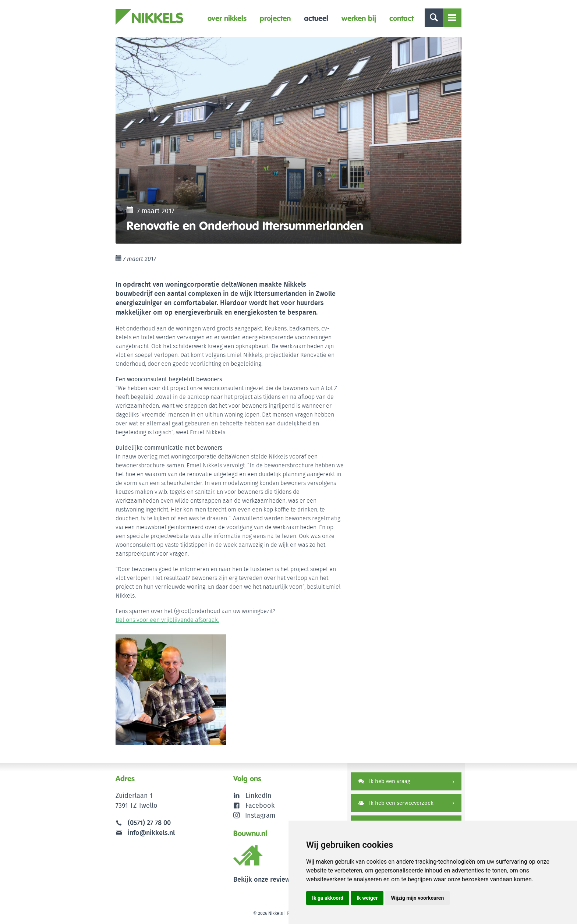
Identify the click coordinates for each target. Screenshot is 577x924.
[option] (288, 140)
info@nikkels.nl (145, 833)
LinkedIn (259, 795)
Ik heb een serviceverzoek (396, 803)
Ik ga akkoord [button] (328, 898)
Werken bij (359, 18)
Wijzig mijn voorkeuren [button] (417, 898)
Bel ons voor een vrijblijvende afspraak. (167, 620)
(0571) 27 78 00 (149, 823)
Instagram (254, 815)
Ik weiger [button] (367, 898)
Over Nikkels (227, 18)
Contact (401, 18)
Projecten (275, 18)
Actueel (316, 18)
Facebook (260, 805)
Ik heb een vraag (384, 781)
